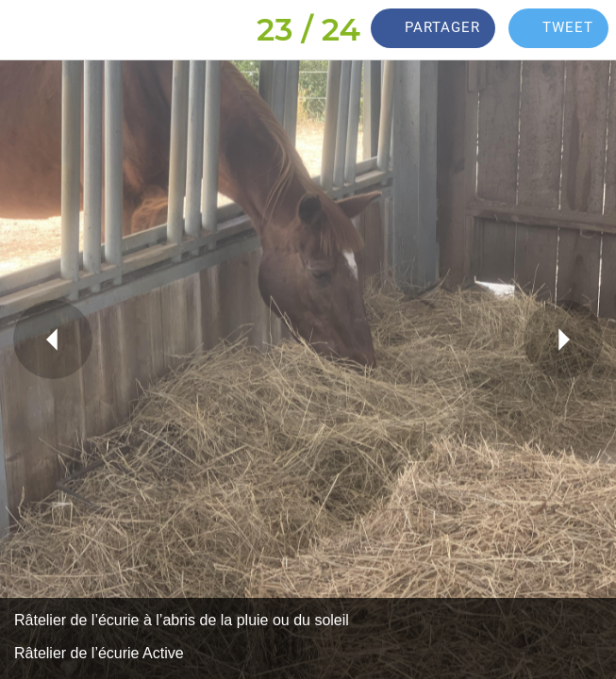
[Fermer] (30, 30)
